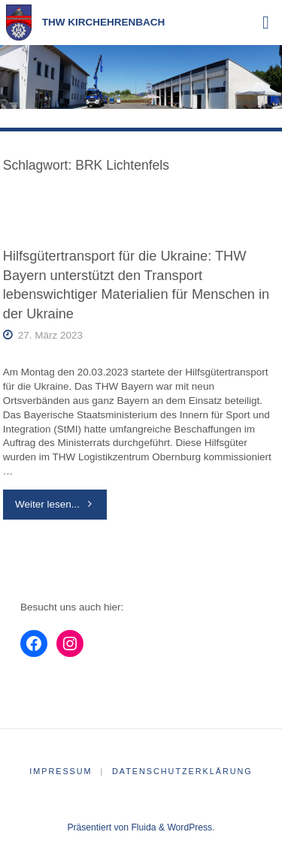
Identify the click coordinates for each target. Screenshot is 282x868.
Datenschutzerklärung (182, 771)
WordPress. (191, 827)
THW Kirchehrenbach (104, 22)
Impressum (61, 771)
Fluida (142, 827)
